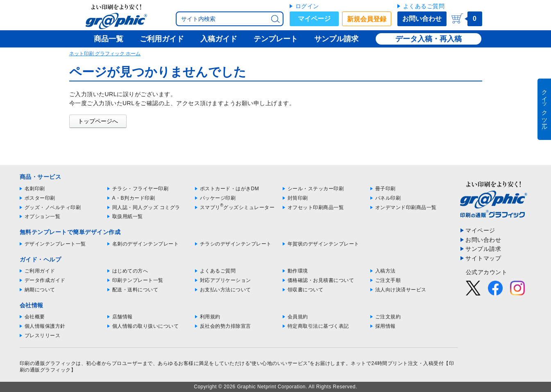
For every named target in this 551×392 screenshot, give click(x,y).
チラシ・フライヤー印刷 (141, 189)
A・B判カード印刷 (134, 198)
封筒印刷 (298, 198)
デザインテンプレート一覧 (55, 244)
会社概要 (35, 317)
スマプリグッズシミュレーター (237, 207)
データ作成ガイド (45, 280)
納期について (40, 290)
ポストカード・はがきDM (230, 189)
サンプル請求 (483, 249)
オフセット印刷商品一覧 (316, 207)
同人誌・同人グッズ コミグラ (146, 207)
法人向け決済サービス (401, 290)
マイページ (314, 19)
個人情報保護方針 (45, 326)
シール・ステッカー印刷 (316, 189)
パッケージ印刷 (218, 198)
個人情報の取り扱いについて (146, 326)
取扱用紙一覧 (128, 216)
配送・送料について (135, 290)
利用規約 (210, 317)
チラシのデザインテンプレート (236, 244)
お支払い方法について (226, 290)
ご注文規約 (388, 317)
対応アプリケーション (226, 280)
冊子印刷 (385, 189)
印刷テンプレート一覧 (138, 280)
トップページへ (98, 121)
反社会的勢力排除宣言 (226, 326)
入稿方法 (385, 271)
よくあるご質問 (424, 6)
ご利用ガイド (40, 271)
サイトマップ (483, 258)
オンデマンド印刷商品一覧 (406, 207)
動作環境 (298, 271)
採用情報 (385, 326)
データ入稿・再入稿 (429, 39)
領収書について (306, 290)
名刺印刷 (35, 189)
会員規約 (298, 317)
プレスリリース (43, 336)
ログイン (307, 6)
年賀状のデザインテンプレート (323, 244)
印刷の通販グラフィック (48, 363)
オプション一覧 (43, 216)
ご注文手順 (388, 280)
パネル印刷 (388, 198)
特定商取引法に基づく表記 (318, 326)
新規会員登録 (367, 19)
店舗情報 (122, 317)
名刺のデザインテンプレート (146, 244)
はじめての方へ (130, 271)
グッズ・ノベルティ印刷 (53, 207)
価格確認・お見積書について (321, 280)
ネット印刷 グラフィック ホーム (105, 54)
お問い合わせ (422, 19)
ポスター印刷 (40, 198)
